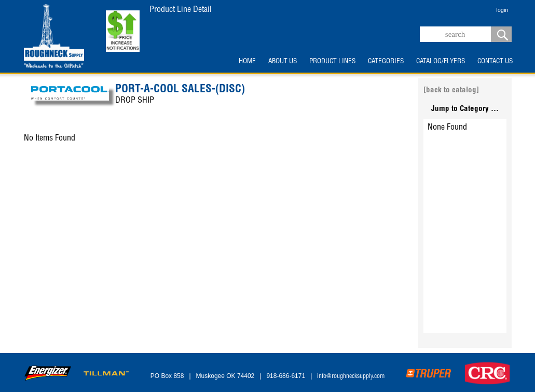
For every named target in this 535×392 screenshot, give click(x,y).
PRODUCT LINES (332, 62)
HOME (247, 62)
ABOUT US (283, 62)
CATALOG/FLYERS (441, 62)
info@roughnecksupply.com (351, 376)
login (502, 10)
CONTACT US (495, 62)
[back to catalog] (451, 90)
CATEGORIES (386, 62)
